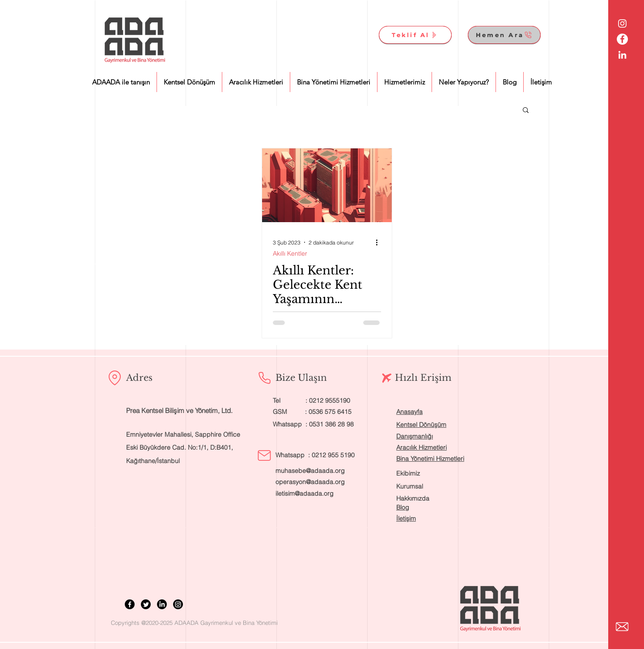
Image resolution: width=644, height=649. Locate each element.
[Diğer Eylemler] (380, 242)
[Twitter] (146, 604)
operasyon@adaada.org (310, 482)
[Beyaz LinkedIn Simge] (622, 55)
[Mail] (264, 455)
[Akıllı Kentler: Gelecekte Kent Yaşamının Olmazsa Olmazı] (327, 185)
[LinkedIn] (162, 604)
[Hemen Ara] (504, 35)
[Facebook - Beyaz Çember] (622, 39)
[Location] (114, 378)
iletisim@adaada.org (305, 493)
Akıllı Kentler (290, 254)
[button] (526, 111)
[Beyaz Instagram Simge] (622, 23)
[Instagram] (178, 604)
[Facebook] (130, 604)
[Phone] (264, 378)
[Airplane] (387, 378)
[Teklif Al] (415, 35)
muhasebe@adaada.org (310, 471)
